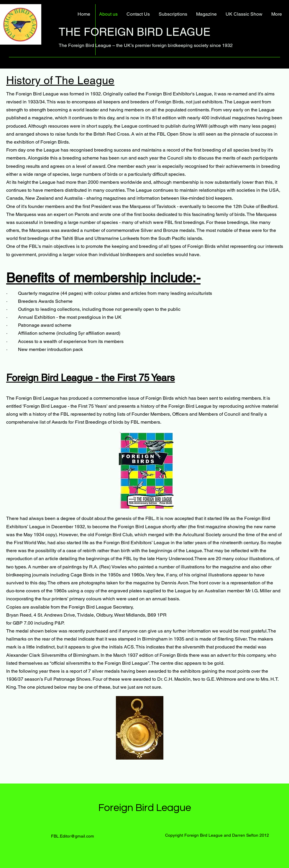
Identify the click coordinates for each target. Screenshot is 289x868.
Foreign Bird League (145, 808)
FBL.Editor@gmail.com (73, 836)
